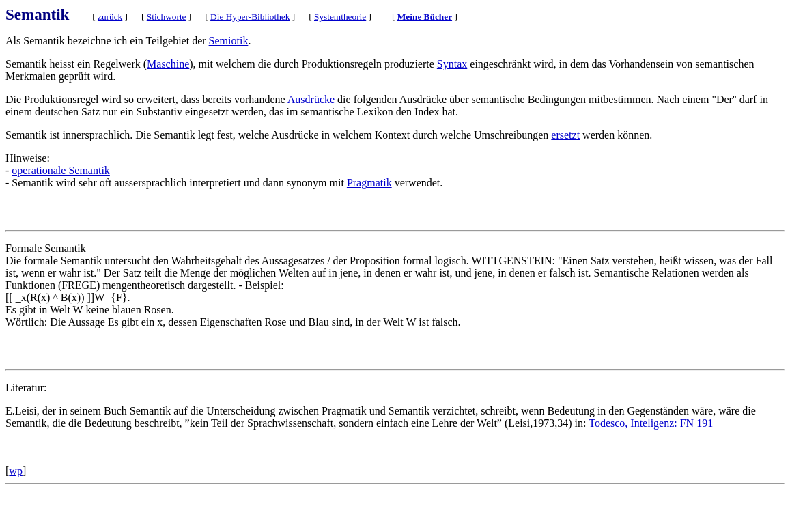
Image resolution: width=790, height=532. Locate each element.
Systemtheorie (340, 17)
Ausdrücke (311, 99)
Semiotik (229, 41)
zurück (110, 17)
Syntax (452, 64)
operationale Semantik (61, 170)
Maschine (168, 64)
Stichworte (167, 17)
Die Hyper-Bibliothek (250, 17)
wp (16, 471)
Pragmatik (369, 183)
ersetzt (565, 135)
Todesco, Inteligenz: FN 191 (651, 423)
